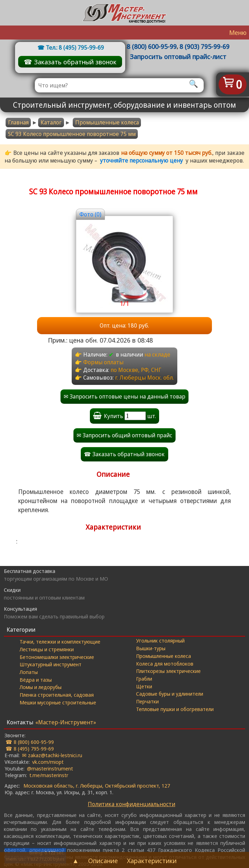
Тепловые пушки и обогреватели (175, 709)
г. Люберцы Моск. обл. (144, 378)
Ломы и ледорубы (41, 687)
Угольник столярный (160, 640)
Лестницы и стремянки (47, 649)
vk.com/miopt (48, 762)
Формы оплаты (103, 362)
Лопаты (29, 672)
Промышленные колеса (107, 122)
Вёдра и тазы (36, 680)
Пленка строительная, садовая (57, 695)
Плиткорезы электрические (168, 671)
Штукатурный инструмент (51, 664)
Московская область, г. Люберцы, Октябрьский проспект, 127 (97, 785)
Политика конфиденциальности (131, 804)
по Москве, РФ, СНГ (136, 370)
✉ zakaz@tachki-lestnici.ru (52, 755)
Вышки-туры (151, 648)
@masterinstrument (50, 768)
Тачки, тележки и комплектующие (60, 641)
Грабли (144, 679)
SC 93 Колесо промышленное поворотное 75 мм (72, 134)
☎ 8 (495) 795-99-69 (30, 748)
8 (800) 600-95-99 (152, 46)
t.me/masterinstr (49, 775)
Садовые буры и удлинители (170, 694)
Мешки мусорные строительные (58, 702)
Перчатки (147, 701)
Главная (18, 122)
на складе (157, 354)
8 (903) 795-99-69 (204, 46)
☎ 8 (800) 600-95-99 (30, 742)
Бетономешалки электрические (57, 657)
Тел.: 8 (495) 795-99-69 (75, 48)
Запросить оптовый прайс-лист (178, 56)
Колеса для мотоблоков (165, 663)
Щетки (144, 686)
